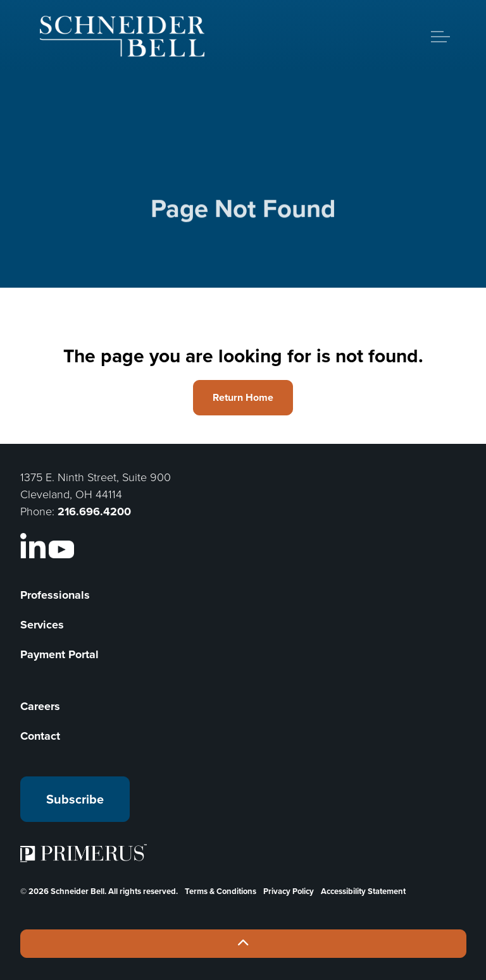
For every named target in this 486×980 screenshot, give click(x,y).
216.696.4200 (94, 511)
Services (42, 625)
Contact (40, 736)
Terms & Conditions (221, 891)
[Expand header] (440, 36)
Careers (40, 706)
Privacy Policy (289, 891)
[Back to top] (243, 944)
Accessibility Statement (363, 891)
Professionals (55, 595)
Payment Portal (59, 654)
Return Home (243, 398)
